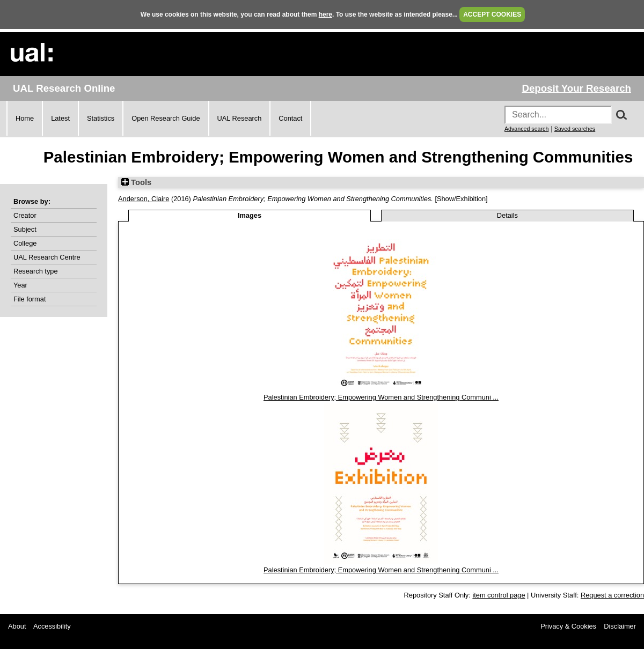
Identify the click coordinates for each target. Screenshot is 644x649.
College (25, 243)
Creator (25, 215)
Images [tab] (250, 215)
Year (20, 285)
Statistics (101, 118)
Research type (36, 271)
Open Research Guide (166, 118)
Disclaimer (620, 626)
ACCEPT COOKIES (492, 14)
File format (30, 299)
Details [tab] (507, 215)
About (17, 626)
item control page (499, 595)
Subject (25, 229)
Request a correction (612, 595)
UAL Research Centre (47, 257)
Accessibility (52, 626)
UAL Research (240, 118)
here (325, 14)
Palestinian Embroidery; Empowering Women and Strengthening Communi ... (381, 397)
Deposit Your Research (576, 88)
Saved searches (575, 129)
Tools (136, 182)
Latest (60, 118)
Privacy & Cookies (568, 626)
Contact (290, 118)
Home (25, 118)
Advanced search (526, 129)
